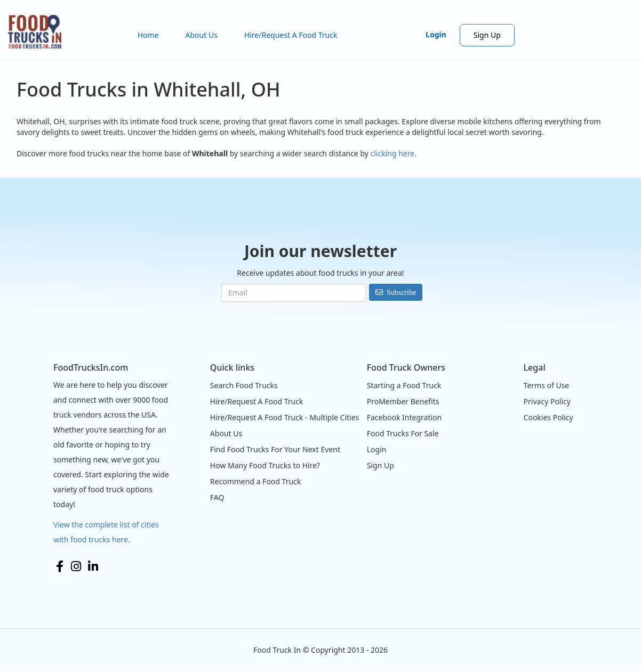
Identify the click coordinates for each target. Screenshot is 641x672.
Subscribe (401, 292)
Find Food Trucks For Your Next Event (275, 449)
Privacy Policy (547, 401)
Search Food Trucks (244, 385)
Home (148, 35)
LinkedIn (93, 566)
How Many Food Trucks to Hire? (265, 465)
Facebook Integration (404, 417)
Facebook (60, 566)
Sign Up (487, 35)
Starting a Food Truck (404, 385)
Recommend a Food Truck (255, 481)
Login (436, 34)
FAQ (217, 497)
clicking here (393, 153)
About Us (202, 35)
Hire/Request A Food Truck (291, 35)
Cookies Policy (548, 417)
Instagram (76, 566)
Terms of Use (547, 385)
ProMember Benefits (403, 401)
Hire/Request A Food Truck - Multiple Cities (285, 417)
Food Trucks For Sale (403, 433)
